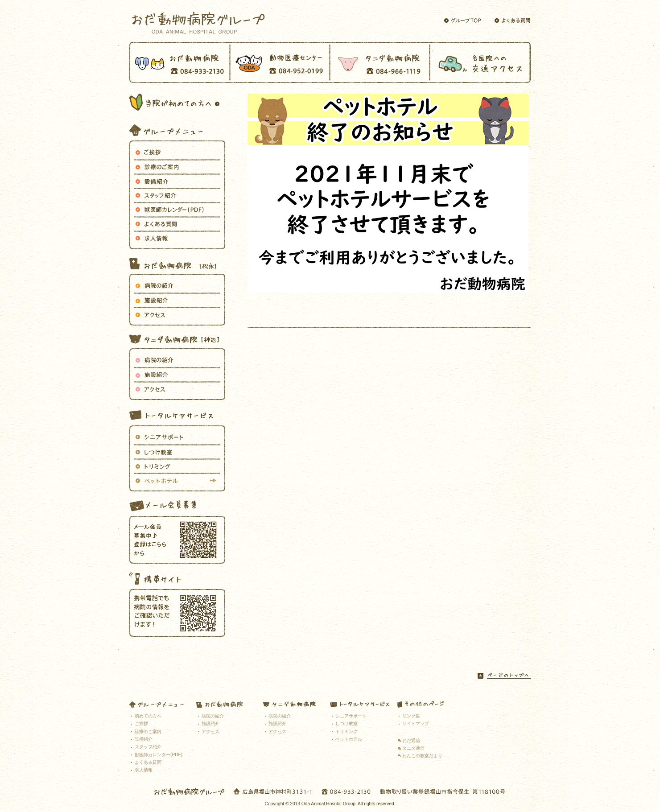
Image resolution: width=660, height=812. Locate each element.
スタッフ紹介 (148, 747)
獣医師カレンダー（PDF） (177, 209)
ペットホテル (177, 480)
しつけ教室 (177, 451)
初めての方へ (148, 716)
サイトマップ (416, 723)
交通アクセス (481, 62)
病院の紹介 (177, 285)
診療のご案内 (148, 732)
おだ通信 (411, 740)
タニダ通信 (413, 748)
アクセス (177, 314)
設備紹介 (177, 181)
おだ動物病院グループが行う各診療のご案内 (177, 166)
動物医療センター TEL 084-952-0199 (280, 62)
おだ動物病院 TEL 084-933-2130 (179, 62)
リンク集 (411, 716)
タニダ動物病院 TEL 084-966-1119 (380, 62)
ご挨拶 (177, 152)
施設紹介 (177, 300)
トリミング (177, 466)
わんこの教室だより (422, 756)
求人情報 (177, 238)
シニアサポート (177, 437)
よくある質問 (177, 223)
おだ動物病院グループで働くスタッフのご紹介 (177, 195)
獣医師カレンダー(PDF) (159, 755)
